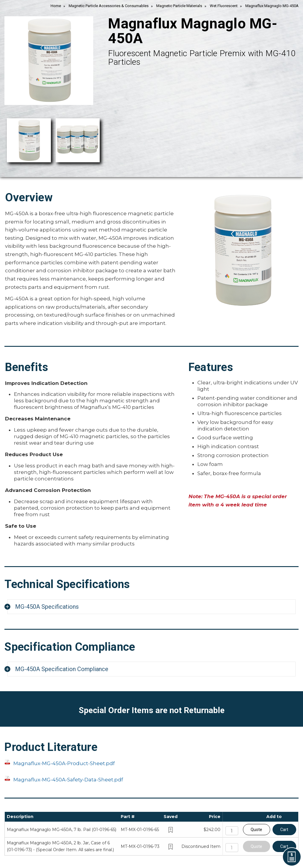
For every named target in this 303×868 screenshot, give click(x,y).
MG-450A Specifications (47, 607)
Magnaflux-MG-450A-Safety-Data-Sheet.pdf (68, 780)
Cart (284, 830)
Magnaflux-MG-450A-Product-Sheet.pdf (64, 763)
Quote (256, 830)
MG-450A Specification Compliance (62, 669)
